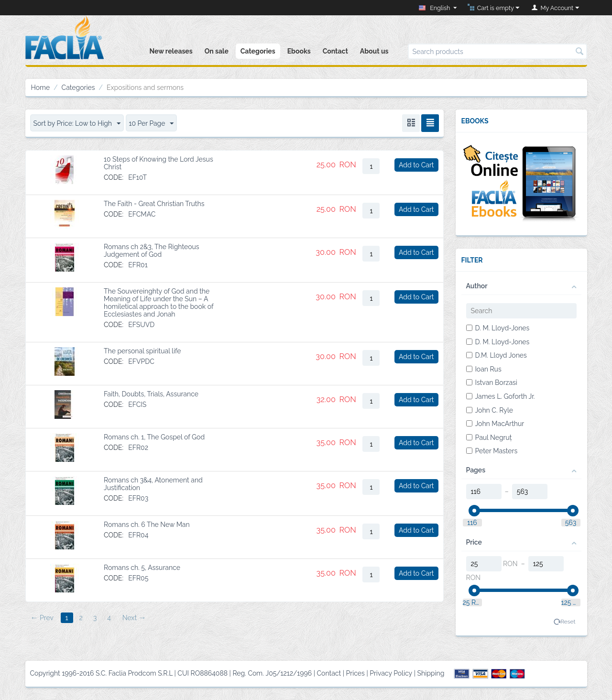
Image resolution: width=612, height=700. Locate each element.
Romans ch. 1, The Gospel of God (154, 437)
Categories (258, 51)
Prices (355, 673)
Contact (335, 51)
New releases (171, 51)
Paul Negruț (489, 437)
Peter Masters (492, 451)
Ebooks (299, 51)
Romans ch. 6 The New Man (147, 525)
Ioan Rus (484, 369)
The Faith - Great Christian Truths (154, 204)
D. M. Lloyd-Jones (498, 328)
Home (41, 87)
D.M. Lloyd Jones (497, 355)
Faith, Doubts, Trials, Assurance (151, 394)
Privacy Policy (391, 673)
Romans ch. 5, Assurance (142, 568)
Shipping (431, 673)
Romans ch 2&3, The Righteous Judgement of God (152, 251)
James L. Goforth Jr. (501, 396)
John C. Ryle (490, 410)
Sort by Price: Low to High (77, 124)
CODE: (114, 177)
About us (374, 51)
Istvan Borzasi (492, 383)
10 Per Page (152, 124)
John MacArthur (495, 424)
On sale (217, 51)
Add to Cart (416, 165)
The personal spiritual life (142, 351)
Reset (568, 622)
